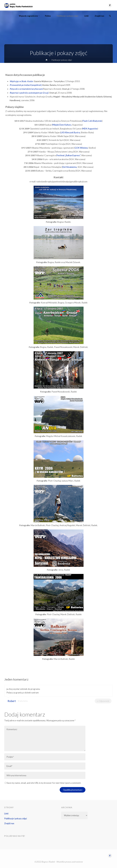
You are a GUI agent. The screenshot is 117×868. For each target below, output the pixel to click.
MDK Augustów (90, 129)
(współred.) (26, 85)
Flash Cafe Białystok (92, 121)
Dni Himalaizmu (70, 167)
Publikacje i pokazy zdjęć (16, 818)
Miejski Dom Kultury (62, 125)
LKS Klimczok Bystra (70, 132)
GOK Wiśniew (81, 148)
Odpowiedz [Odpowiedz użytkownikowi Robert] (103, 701)
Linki (6, 814)
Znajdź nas (9, 823)
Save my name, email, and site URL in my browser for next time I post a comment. (43, 783)
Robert (12, 701)
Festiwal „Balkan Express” (69, 155)
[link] (110, 16)
